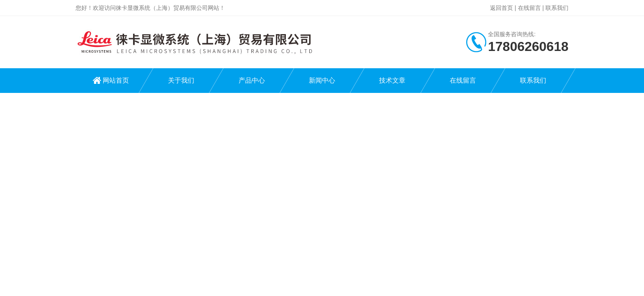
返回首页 (501, 8)
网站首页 (116, 80)
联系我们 (557, 8)
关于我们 (181, 80)
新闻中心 (322, 80)
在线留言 (529, 8)
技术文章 (392, 80)
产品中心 (252, 80)
